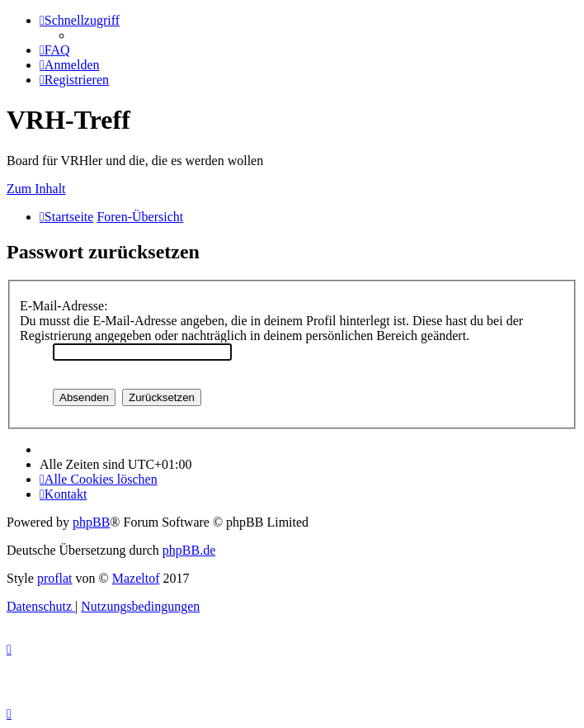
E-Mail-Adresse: (64, 306)
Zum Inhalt (36, 189)
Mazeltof (136, 578)
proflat (55, 578)
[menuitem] (55, 50)
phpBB (91, 522)
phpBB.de (189, 550)
